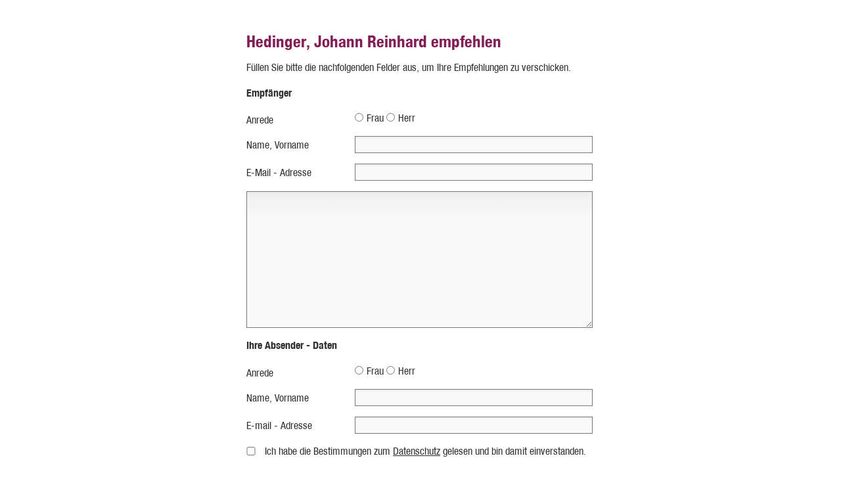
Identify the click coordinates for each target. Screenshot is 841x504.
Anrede (260, 120)
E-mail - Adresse (279, 425)
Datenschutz (417, 451)
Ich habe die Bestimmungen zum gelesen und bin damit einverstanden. (425, 451)
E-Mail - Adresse (279, 172)
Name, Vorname (278, 145)
